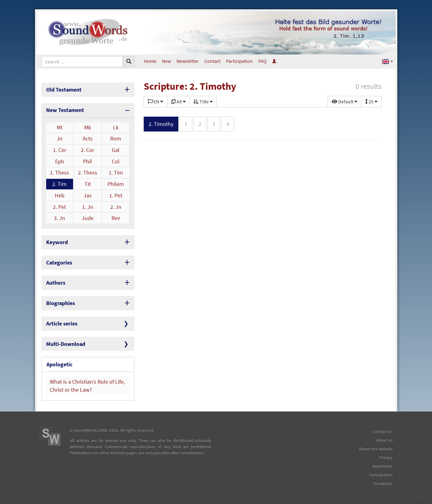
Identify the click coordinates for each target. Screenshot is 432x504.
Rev (116, 218)
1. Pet (116, 195)
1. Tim (116, 172)
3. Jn (59, 218)
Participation (239, 61)
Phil (87, 161)
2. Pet (59, 207)
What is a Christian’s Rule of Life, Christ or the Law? (87, 386)
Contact (212, 61)
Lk (116, 127)
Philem (116, 184)
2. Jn (116, 207)
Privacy (386, 457)
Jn (60, 138)
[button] (388, 61)
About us (384, 440)
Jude (88, 218)
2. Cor (87, 150)
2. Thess (88, 172)
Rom (116, 138)
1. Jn (88, 207)
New (166, 61)
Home (150, 61)
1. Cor (60, 150)
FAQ (262, 61)
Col (116, 161)
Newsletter (188, 61)
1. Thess (59, 172)
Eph (60, 161)
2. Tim (59, 184)
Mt (60, 127)
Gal (116, 150)
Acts (88, 138)
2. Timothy (161, 124)
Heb (60, 195)
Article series (62, 323)
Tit (88, 184)
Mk (88, 127)
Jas (88, 195)
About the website (376, 449)
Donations (383, 483)
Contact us (383, 431)
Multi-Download (66, 344)
